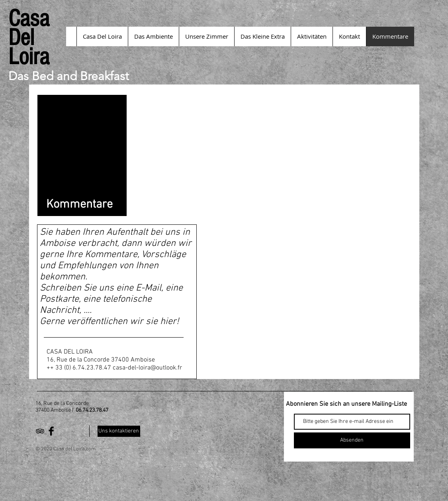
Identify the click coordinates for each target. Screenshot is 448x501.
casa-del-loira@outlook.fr (147, 368)
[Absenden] (352, 440)
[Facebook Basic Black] (51, 431)
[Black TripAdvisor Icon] (40, 431)
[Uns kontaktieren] (119, 431)
